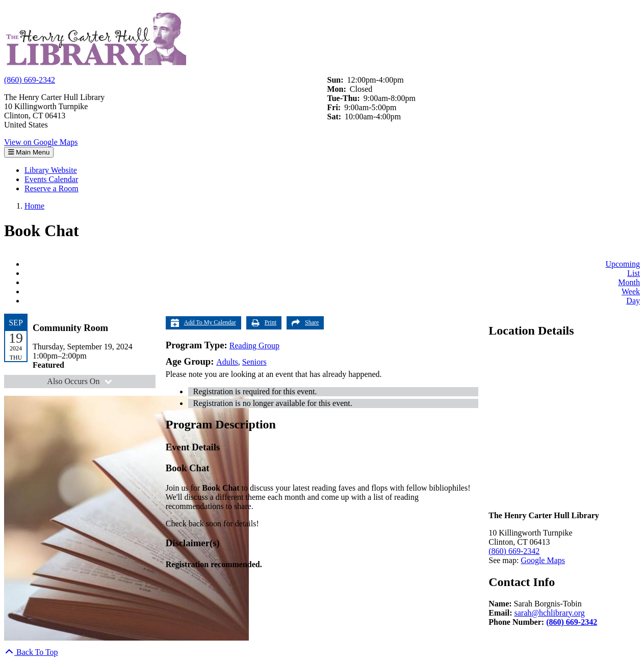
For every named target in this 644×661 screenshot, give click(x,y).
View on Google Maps (41, 142)
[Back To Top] (31, 652)
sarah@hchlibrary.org (549, 613)
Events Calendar (51, 179)
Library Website (51, 170)
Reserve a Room (51, 188)
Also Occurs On (81, 381)
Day (633, 301)
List (634, 273)
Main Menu (29, 152)
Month (629, 282)
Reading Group (254, 346)
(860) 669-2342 (30, 80)
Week (631, 291)
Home (34, 206)
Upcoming (623, 264)
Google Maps (543, 560)
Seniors (254, 362)
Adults (227, 362)
